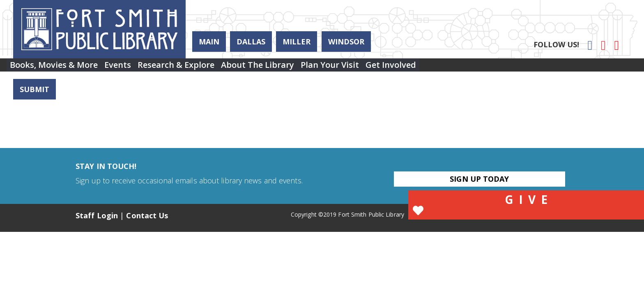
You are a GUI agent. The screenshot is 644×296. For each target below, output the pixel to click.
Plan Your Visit (374, 68)
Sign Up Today (479, 179)
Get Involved (445, 68)
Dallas (251, 42)
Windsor (346, 42)
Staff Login (97, 215)
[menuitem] (59, 68)
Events (132, 68)
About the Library (292, 68)
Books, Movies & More (59, 68)
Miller (297, 42)
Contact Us (147, 215)
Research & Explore (201, 68)
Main (209, 42)
